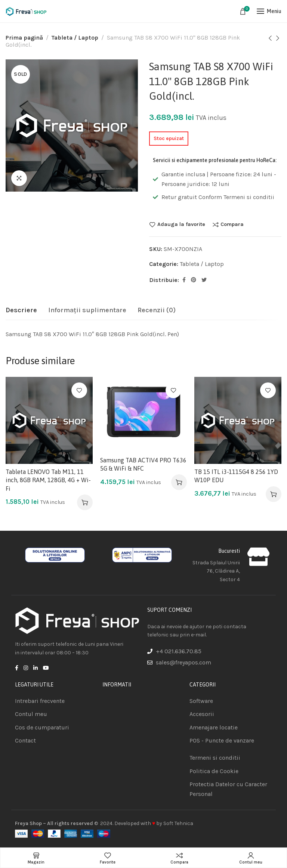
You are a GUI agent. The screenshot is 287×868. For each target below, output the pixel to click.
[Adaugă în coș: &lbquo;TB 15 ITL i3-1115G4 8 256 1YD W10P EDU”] (274, 494)
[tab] (21, 310)
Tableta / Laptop (75, 38)
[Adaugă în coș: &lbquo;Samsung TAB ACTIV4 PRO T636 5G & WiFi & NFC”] (179, 482)
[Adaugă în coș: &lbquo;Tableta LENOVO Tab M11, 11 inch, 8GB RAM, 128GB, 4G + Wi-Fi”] (85, 502)
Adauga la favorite (181, 224)
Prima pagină (24, 38)
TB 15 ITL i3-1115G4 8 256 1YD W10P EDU (236, 476)
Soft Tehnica (178, 823)
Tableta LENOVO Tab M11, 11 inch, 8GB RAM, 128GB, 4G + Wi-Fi (48, 480)
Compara (232, 224)
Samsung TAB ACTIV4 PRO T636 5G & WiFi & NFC (143, 464)
